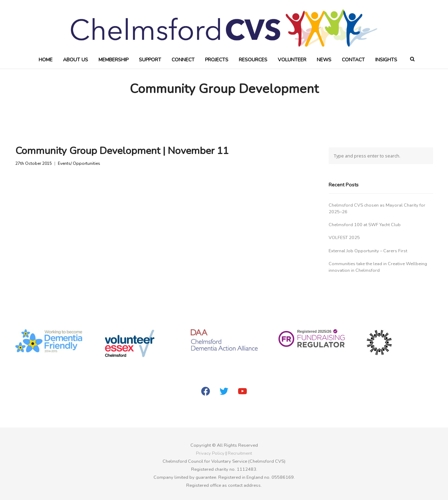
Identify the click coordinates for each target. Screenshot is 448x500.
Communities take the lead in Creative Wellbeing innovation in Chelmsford (378, 267)
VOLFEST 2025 (344, 238)
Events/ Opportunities (79, 164)
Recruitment (240, 453)
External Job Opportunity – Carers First (368, 251)
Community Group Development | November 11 (122, 151)
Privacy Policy (210, 453)
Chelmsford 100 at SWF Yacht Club (365, 225)
